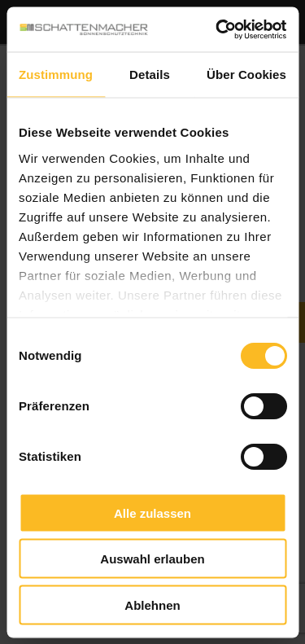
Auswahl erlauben (152, 559)
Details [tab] (150, 74)
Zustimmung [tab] (56, 74)
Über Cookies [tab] (246, 74)
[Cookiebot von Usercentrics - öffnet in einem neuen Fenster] (217, 29)
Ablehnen (152, 605)
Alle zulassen (152, 513)
